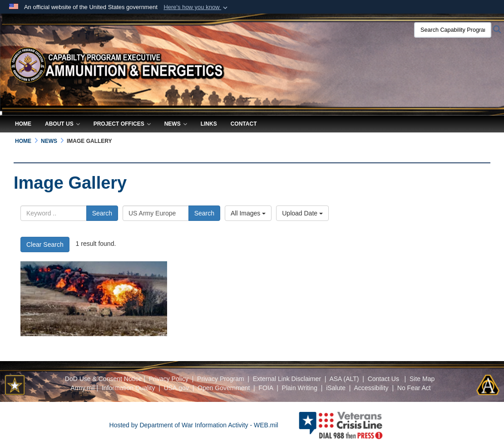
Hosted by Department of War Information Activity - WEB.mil (194, 425)
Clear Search (45, 245)
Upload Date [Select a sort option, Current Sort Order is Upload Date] (302, 213)
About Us (62, 124)
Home (23, 124)
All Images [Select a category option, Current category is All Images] (248, 213)
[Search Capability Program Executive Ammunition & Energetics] (453, 30)
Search (102, 213)
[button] (196, 7)
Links (209, 124)
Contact (244, 124)
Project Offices (122, 124)
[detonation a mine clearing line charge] (94, 299)
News (176, 124)
